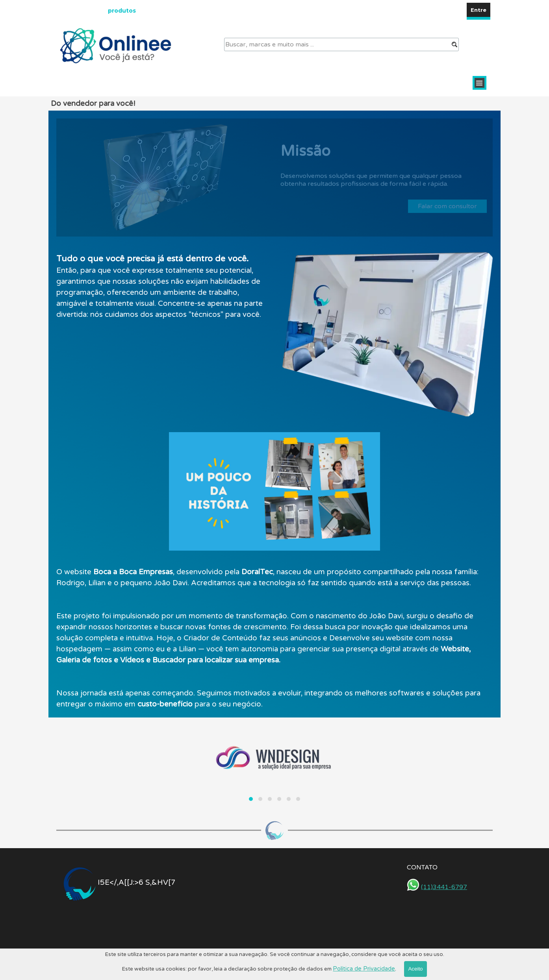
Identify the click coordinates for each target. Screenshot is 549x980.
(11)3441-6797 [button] (444, 887)
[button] (251, 799)
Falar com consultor (447, 206)
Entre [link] (479, 10)
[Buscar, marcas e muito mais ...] (341, 44)
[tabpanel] (161, 286)
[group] (274, 765)
